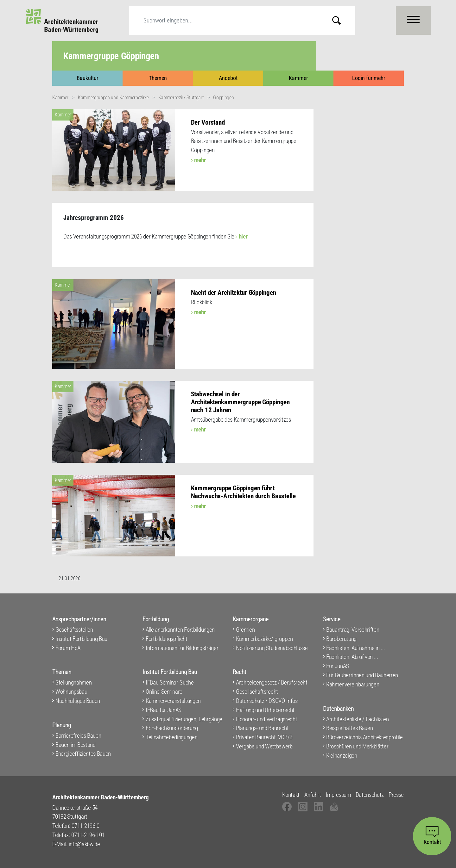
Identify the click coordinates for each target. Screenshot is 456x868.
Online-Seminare (164, 692)
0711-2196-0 (85, 826)
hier (243, 236)
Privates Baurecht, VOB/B (264, 737)
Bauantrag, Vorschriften (353, 630)
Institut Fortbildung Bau (81, 639)
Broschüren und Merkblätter (357, 746)
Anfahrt (313, 795)
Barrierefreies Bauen (78, 736)
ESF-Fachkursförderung (172, 728)
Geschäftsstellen (74, 630)
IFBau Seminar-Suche (170, 682)
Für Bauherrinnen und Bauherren (362, 675)
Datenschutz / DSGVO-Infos (267, 701)
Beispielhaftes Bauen (349, 728)
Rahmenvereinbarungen (353, 684)
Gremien (245, 630)
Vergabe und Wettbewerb (264, 746)
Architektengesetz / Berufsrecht (272, 682)
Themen (158, 78)
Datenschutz (370, 795)
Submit (341, 20)
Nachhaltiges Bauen (78, 701)
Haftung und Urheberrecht (265, 710)
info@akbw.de (84, 844)
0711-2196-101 (88, 835)
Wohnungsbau (71, 692)
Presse (396, 795)
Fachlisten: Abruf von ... (352, 657)
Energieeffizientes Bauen (83, 754)
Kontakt (291, 795)
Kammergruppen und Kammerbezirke (113, 98)
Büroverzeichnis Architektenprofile (364, 737)
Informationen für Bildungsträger (182, 648)
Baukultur (87, 78)
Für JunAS (338, 666)
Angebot (228, 78)
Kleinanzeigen (342, 756)
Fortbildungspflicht (167, 639)
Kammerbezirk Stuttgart (181, 98)
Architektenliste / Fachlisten (357, 719)
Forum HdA (68, 648)
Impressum (338, 795)
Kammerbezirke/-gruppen (264, 639)
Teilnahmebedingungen (171, 737)
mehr (200, 160)
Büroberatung (341, 639)
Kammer (298, 78)
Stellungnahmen (73, 682)
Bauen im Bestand (76, 745)
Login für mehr (369, 78)
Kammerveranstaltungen (173, 701)
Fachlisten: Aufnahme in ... (356, 648)
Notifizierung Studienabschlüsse (272, 648)
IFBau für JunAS (164, 710)
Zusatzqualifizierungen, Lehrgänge (184, 719)
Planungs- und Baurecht (262, 728)
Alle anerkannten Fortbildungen (180, 630)
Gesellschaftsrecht (257, 692)
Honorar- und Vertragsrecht (266, 719)
